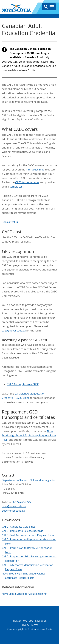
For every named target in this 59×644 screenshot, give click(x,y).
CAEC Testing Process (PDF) (23, 384)
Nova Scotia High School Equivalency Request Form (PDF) (29, 435)
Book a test (10, 222)
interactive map (35, 170)
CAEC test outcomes (27, 182)
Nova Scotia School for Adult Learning (24, 594)
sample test (17, 187)
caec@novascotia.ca (14, 331)
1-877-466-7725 (22, 502)
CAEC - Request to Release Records (22, 531)
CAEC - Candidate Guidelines (19, 527)
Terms (35, 625)
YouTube (28, 621)
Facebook (41, 621)
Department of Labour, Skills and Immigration (29, 480)
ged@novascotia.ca (13, 511)
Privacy (25, 625)
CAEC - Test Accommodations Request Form (28, 535)
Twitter (17, 621)
